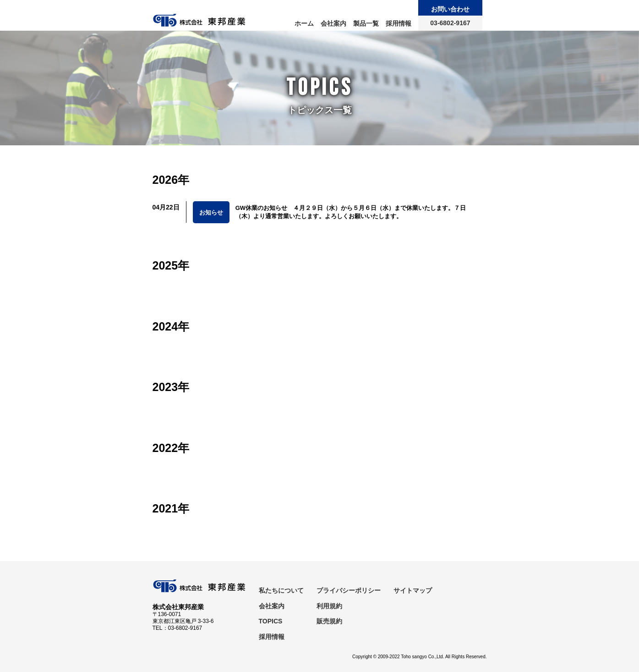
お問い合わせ (450, 9)
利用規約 (329, 606)
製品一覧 (366, 23)
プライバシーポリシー (349, 590)
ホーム (304, 23)
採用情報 (399, 23)
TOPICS (271, 621)
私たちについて (281, 590)
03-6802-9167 (450, 23)
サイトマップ (413, 590)
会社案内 (333, 23)
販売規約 (329, 621)
